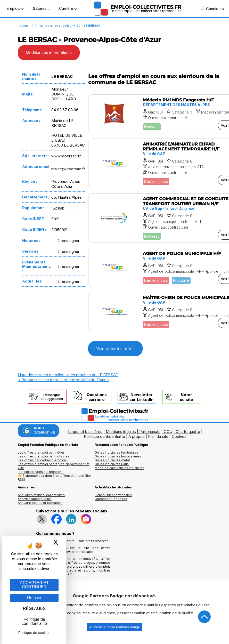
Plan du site (158, 436)
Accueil (25, 26)
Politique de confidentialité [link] (34, 621)
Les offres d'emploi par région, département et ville (54, 466)
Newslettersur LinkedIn (141, 397)
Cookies (179, 436)
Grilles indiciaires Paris (112, 464)
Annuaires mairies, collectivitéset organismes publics (41, 497)
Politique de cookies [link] (34, 633)
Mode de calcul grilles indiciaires (120, 468)
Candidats (212, 9)
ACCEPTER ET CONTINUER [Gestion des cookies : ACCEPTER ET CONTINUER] (34, 585)
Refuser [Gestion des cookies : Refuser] (34, 598)
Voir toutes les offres (115, 349)
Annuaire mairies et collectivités (57, 26)
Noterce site (186, 397)
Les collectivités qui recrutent (40, 472)
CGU (168, 432)
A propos (137, 436)
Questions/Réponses (111, 499)
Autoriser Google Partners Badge (114, 627)
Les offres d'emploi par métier (41, 452)
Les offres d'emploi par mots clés (44, 456)
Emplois (15, 8)
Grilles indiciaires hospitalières (118, 456)
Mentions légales (121, 432)
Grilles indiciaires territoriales (117, 452)
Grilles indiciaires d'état (112, 460)
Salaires (42, 8)
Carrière (68, 8)
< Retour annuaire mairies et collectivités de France (63, 380)
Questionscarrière (97, 397)
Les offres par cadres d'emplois (42, 460)
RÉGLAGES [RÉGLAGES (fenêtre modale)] (34, 609)
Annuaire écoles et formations (41, 503)
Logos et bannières (85, 432)
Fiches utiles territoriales (113, 495)
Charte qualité (188, 432)
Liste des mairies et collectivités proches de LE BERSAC (68, 375)
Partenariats (150, 432)
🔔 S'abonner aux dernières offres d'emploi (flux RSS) (55, 478)
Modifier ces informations (49, 53)
